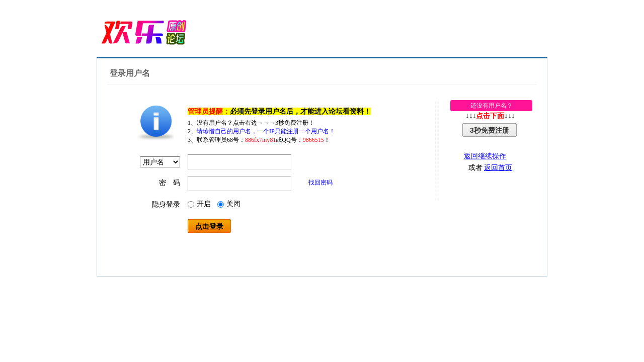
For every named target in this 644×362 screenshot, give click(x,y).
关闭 (229, 204)
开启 (199, 204)
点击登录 (209, 226)
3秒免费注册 (490, 130)
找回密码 (320, 183)
